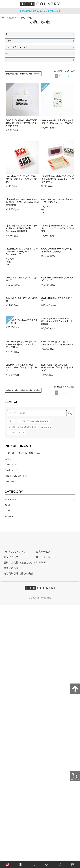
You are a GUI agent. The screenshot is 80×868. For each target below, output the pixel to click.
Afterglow (11, 464)
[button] (73, 76)
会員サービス (43, 552)
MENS (8, 511)
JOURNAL (42, 563)
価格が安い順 (12, 74)
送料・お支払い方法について (20, 563)
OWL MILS (11, 470)
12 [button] (68, 76)
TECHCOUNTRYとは (48, 557)
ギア (17, 18)
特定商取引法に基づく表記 (18, 574)
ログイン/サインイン (15, 552)
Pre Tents (10, 481)
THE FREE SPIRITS (16, 476)
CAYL (8, 459)
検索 (70, 413)
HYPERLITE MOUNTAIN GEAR (23, 453)
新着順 (37, 74)
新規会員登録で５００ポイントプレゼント (40, 11)
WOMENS (10, 516)
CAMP (8, 505)
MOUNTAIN (10, 499)
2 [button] (60, 76)
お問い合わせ (11, 568)
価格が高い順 (26, 74)
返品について (11, 557)
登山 (11, 18)
